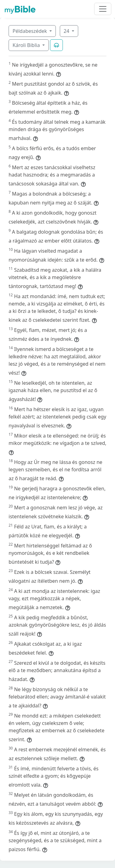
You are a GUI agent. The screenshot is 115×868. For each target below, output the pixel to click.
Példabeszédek (30, 31)
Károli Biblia (27, 45)
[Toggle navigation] (103, 9)
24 (67, 31)
